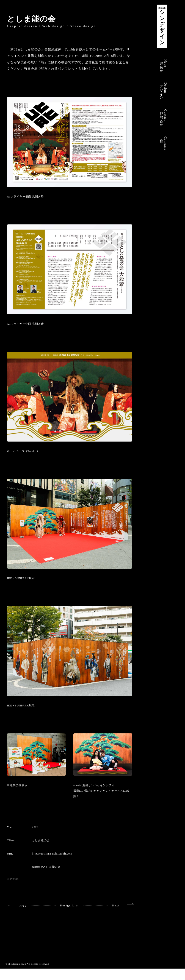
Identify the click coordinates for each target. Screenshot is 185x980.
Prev (23, 906)
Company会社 (163, 144)
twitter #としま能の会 (46, 867)
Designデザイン (163, 90)
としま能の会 (31, 19)
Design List (69, 905)
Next (116, 905)
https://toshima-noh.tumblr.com (52, 854)
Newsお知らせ (163, 65)
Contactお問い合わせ (163, 117)
